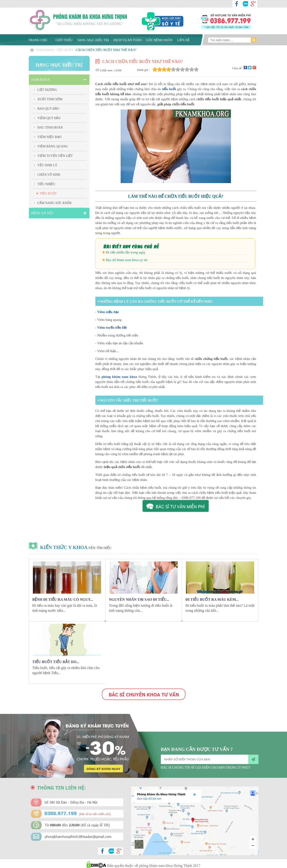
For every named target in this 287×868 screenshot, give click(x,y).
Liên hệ (183, 40)
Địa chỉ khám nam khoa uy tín (127, 260)
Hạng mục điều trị (93, 40)
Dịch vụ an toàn (128, 40)
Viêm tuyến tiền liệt (112, 328)
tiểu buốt (169, 89)
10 (196, 69)
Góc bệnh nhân (160, 40)
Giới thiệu (64, 40)
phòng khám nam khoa (119, 377)
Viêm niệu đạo (108, 312)
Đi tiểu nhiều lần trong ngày (126, 252)
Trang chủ (38, 40)
